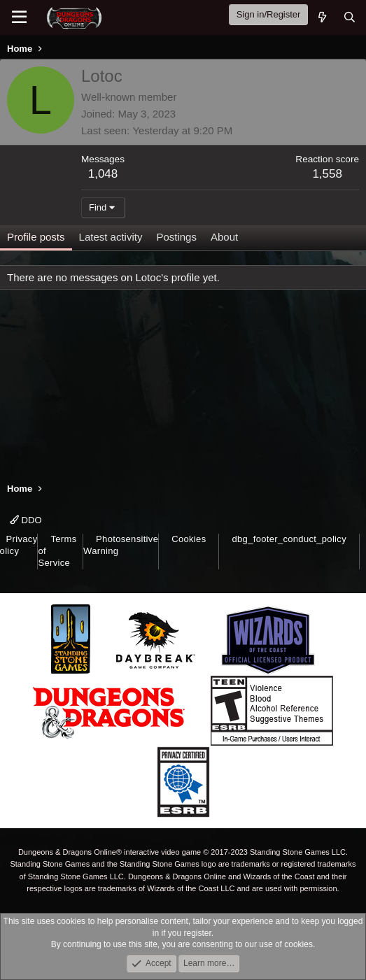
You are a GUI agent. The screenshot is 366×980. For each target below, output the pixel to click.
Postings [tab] (176, 237)
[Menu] (19, 17)
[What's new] (322, 17)
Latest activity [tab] (111, 237)
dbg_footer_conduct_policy (289, 539)
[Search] (350, 17)
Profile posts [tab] (36, 237)
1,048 (103, 174)
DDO (26, 520)
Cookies (189, 539)
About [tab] (224, 237)
